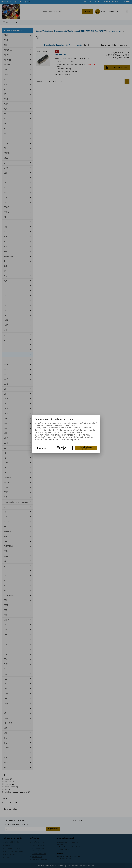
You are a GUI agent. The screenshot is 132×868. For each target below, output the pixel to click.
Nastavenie (42, 448)
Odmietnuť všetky (62, 448)
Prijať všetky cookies (86, 448)
